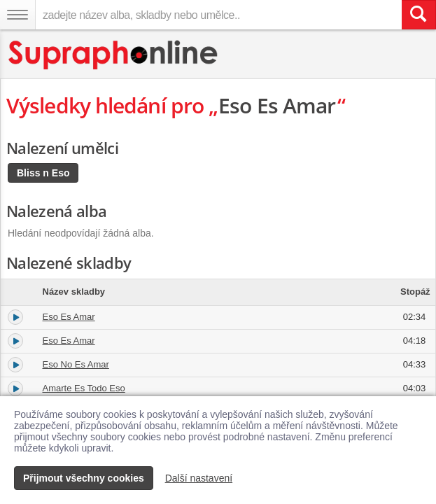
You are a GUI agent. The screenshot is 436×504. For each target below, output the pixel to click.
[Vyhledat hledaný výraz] (419, 15)
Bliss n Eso (43, 173)
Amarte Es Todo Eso (84, 388)
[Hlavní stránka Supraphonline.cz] (114, 55)
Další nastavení (199, 478)
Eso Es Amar (69, 317)
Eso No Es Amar (76, 364)
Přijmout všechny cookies (84, 478)
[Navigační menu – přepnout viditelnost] (17, 15)
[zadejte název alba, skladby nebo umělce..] (218, 15)
